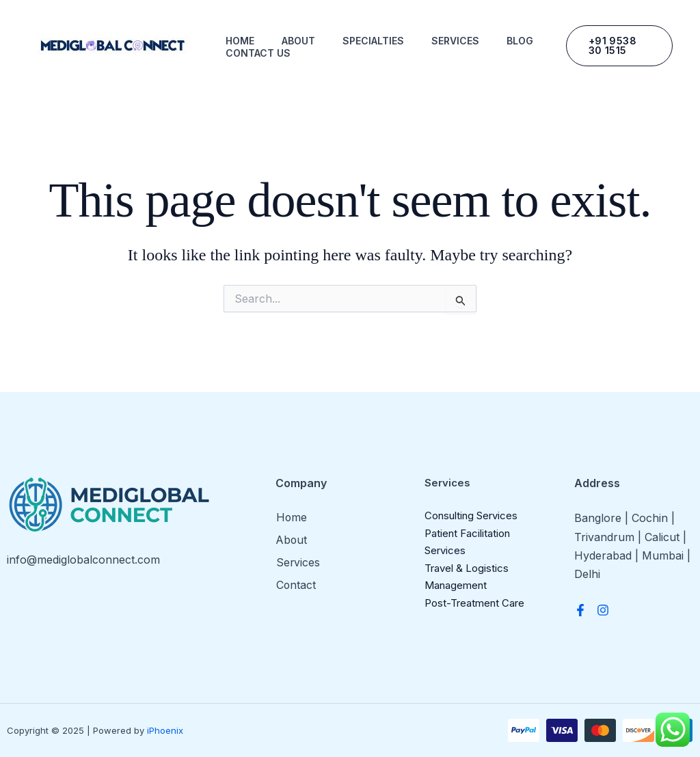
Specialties (373, 41)
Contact (296, 584)
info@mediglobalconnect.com (83, 560)
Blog (520, 41)
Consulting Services (471, 515)
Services (455, 41)
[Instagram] (603, 610)
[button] (619, 46)
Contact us (258, 53)
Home (240, 41)
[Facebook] (580, 610)
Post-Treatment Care (474, 603)
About (298, 41)
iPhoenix (165, 730)
